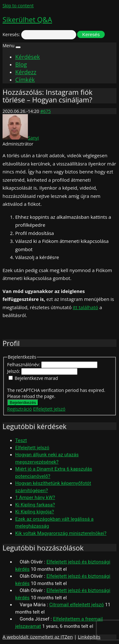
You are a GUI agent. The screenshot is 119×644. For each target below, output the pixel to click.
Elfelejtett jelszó (49, 409)
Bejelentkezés (23, 403)
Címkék (25, 80)
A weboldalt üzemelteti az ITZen (38, 637)
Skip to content (18, 6)
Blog (21, 64)
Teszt (21, 440)
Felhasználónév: (24, 364)
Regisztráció (20, 409)
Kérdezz (26, 72)
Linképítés (89, 637)
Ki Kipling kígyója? (35, 512)
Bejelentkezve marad (36, 378)
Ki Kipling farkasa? (35, 505)
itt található (85, 307)
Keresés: (11, 34)
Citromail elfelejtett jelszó (76, 605)
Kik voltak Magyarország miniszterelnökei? (61, 533)
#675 (46, 111)
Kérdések (28, 57)
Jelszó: (14, 371)
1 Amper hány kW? (35, 498)
